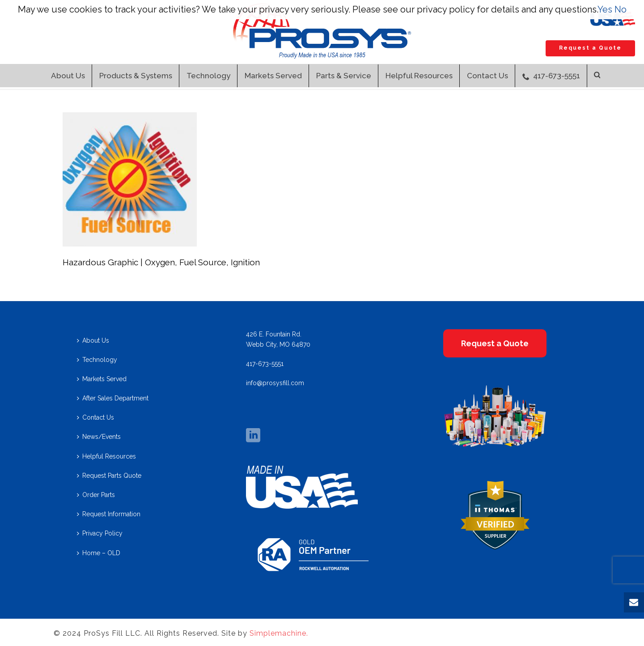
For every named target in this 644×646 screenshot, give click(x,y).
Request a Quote (590, 48)
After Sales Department (113, 398)
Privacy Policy (100, 533)
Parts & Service (344, 76)
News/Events (99, 437)
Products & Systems (136, 76)
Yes (605, 9)
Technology (208, 76)
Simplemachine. (279, 633)
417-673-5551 (551, 76)
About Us (68, 76)
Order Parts (96, 495)
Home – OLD (99, 553)
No (621, 9)
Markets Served (273, 76)
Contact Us (487, 76)
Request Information (109, 514)
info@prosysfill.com (275, 383)
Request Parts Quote (109, 476)
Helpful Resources (419, 76)
